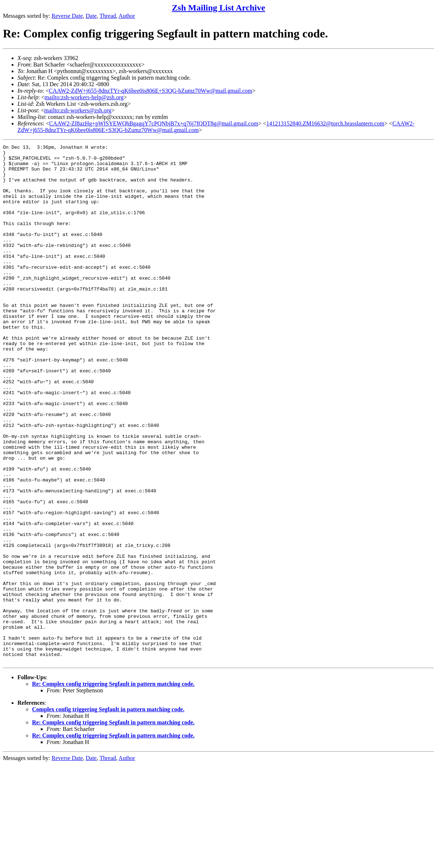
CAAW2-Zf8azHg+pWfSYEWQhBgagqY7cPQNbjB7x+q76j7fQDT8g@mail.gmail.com (154, 123)
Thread (108, 16)
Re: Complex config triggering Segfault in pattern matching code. (113, 787)
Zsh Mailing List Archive (218, 8)
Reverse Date (67, 16)
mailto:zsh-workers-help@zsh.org (84, 97)
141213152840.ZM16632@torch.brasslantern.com (325, 123)
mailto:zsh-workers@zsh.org (78, 110)
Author (127, 16)
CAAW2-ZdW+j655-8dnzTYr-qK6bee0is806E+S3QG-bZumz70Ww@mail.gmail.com (150, 91)
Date (91, 16)
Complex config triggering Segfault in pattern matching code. (108, 813)
